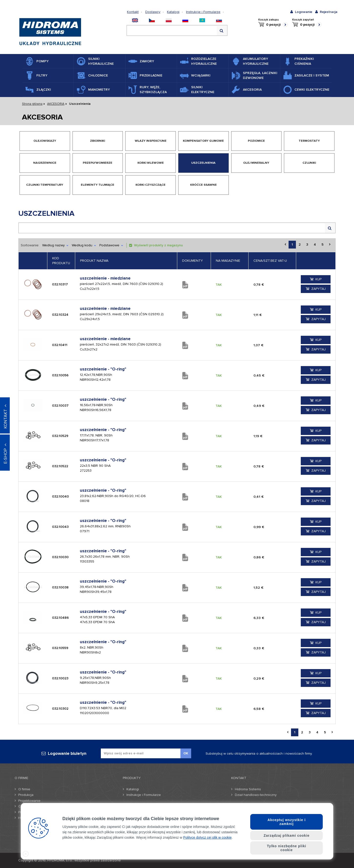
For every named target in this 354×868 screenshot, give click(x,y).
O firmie (24, 789)
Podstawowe (111, 245)
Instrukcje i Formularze (203, 12)
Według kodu (84, 245)
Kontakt (133, 12)
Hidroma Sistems (248, 789)
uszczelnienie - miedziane (105, 278)
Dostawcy (153, 12)
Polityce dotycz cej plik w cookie (207, 837)
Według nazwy (55, 245)
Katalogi (173, 12)
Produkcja (26, 795)
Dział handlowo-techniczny (256, 795)
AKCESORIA (56, 104)
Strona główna (32, 104)
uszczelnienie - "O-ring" (103, 369)
